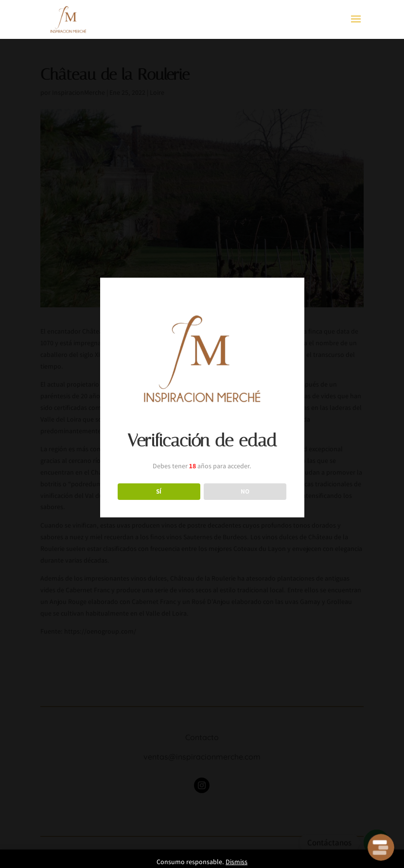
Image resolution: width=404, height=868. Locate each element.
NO (245, 491)
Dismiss (237, 862)
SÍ (159, 491)
